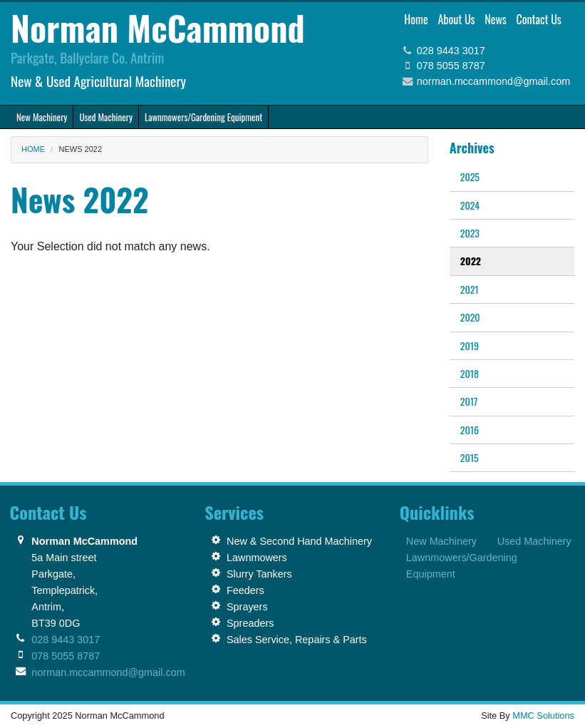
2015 (470, 457)
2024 (470, 205)
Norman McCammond (158, 27)
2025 (470, 176)
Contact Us (538, 19)
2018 (470, 373)
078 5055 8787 (451, 66)
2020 (470, 317)
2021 (470, 289)
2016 (470, 430)
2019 (470, 345)
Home (416, 19)
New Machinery (441, 541)
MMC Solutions (543, 716)
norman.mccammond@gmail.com (493, 81)
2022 (471, 261)
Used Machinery (534, 541)
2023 (470, 233)
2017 (469, 401)
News (496, 19)
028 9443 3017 (451, 51)
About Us (456, 19)
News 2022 (81, 149)
